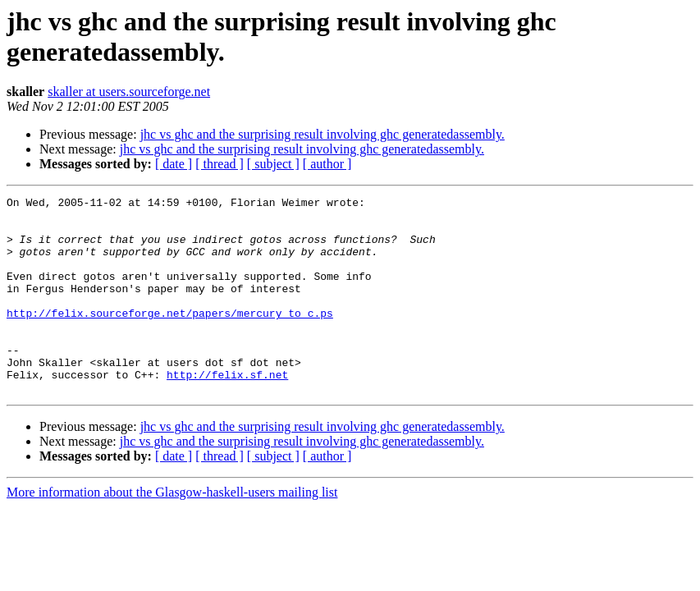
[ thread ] (220, 164)
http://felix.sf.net (227, 411)
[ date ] (174, 164)
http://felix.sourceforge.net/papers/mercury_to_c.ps (170, 337)
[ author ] (327, 164)
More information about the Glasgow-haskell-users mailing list (172, 531)
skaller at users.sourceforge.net (129, 92)
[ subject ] (273, 164)
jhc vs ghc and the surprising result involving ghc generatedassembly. (323, 134)
